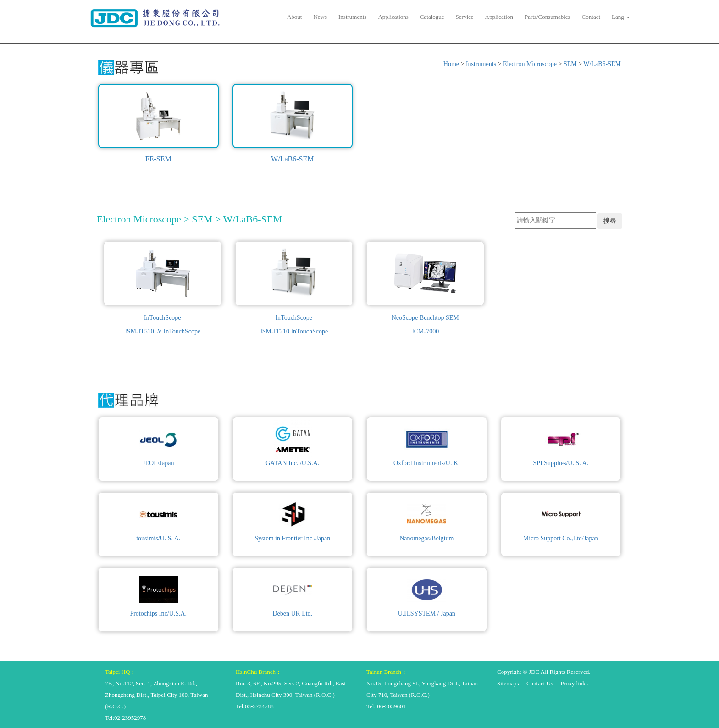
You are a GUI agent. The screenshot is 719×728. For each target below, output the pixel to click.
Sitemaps (508, 683)
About (295, 17)
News (320, 17)
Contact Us (540, 683)
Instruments (352, 17)
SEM (570, 64)
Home (451, 64)
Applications (393, 17)
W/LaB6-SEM (602, 64)
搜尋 (610, 221)
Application (499, 17)
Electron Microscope (530, 64)
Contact (591, 17)
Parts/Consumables (548, 17)
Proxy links (574, 683)
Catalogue (432, 17)
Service (465, 17)
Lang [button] (621, 17)
